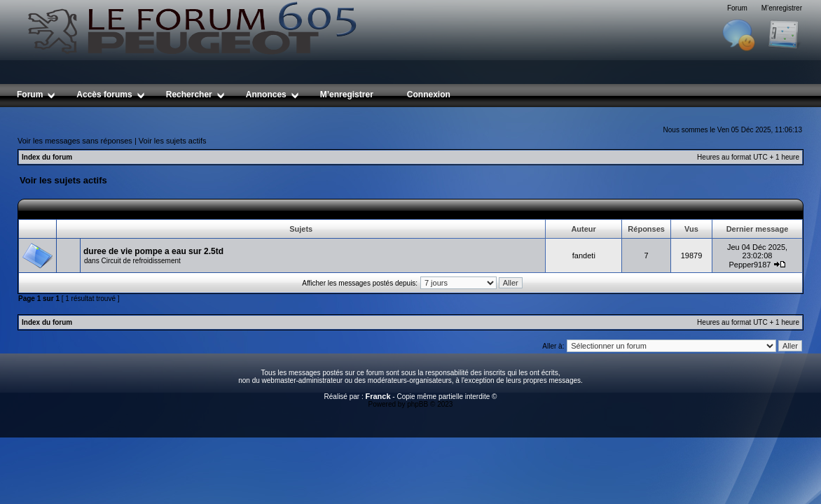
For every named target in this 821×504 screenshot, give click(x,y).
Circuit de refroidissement (140, 261)
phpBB (418, 404)
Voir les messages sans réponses (75, 141)
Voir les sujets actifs (173, 141)
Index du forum (47, 157)
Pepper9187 (750, 265)
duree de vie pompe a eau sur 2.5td (153, 251)
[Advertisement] (410, 112)
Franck (378, 396)
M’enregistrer (782, 8)
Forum (737, 8)
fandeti (584, 255)
